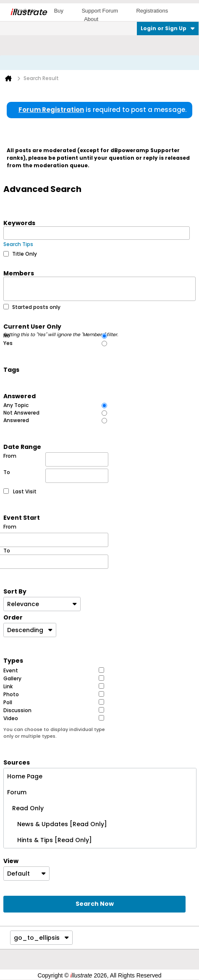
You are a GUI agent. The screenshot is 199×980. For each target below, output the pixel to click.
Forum (17, 792)
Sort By (15, 591)
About (91, 19)
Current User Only (61, 326)
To (56, 476)
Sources (17, 762)
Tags (11, 369)
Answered (20, 396)
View (11, 861)
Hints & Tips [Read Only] (50, 840)
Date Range (22, 446)
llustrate (28, 12)
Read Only (25, 808)
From (56, 459)
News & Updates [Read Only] (57, 824)
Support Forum (100, 11)
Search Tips (18, 244)
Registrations (152, 11)
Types (13, 660)
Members (19, 273)
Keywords (19, 223)
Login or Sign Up (168, 28)
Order (13, 617)
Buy (59, 11)
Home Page (25, 776)
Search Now (95, 904)
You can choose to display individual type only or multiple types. (54, 733)
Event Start (22, 517)
